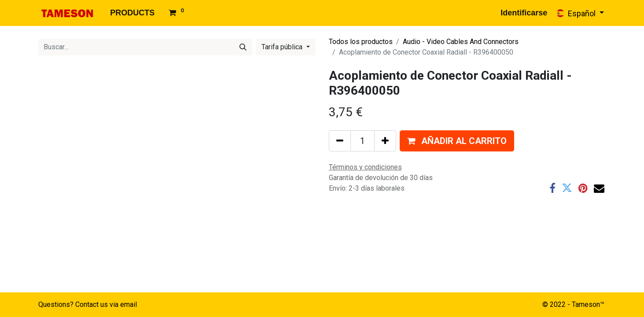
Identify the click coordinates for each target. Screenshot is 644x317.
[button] (457, 141)
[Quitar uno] (340, 141)
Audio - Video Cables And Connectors (461, 42)
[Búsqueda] (243, 47)
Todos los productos (361, 42)
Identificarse (524, 13)
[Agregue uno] (385, 141)
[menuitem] (132, 13)
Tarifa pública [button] (283, 47)
